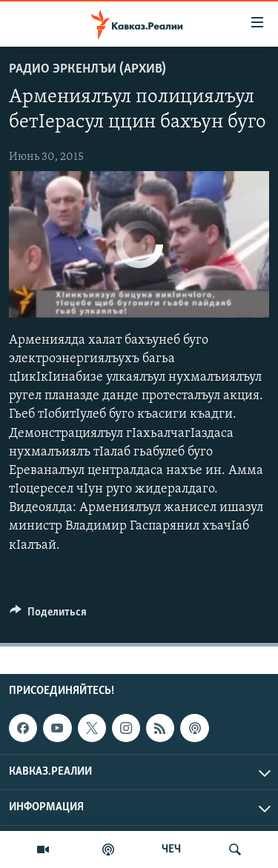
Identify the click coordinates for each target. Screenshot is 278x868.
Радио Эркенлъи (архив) (87, 69)
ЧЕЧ (171, 849)
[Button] (48, 615)
